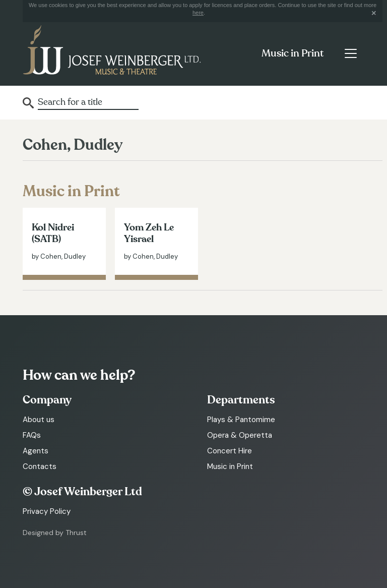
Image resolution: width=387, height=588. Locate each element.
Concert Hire (230, 451)
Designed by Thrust (55, 533)
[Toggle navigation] (350, 53)
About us (39, 420)
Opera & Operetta (240, 435)
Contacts (40, 466)
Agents (36, 451)
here (198, 13)
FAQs (32, 435)
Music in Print (293, 53)
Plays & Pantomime (241, 420)
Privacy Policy (47, 511)
